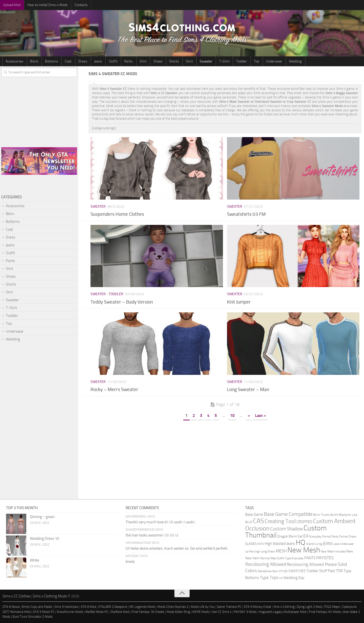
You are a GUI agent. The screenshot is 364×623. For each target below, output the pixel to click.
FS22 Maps (332, 607)
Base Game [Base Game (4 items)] (254, 515)
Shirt (131, 61)
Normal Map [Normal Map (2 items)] (268, 558)
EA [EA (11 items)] (306, 536)
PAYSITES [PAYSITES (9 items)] (325, 558)
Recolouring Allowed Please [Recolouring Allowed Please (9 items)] (312, 564)
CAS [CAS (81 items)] (258, 521)
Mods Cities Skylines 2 (173, 607)
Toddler (221, 61)
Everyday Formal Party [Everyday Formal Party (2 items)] (324, 536)
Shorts (159, 61)
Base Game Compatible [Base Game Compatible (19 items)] (288, 514)
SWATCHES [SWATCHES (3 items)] (297, 571)
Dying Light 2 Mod (309, 607)
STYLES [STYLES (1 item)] (283, 571)
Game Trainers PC (229, 607)
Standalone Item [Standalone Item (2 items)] (268, 571)
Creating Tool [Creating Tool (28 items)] (280, 521)
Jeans (90, 61)
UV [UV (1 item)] (281, 578)
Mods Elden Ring (178, 612)
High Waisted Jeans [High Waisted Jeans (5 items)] (280, 544)
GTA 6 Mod (88, 607)
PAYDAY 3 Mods (245, 612)
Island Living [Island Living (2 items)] (314, 544)
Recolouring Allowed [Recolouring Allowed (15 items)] (266, 564)
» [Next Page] (249, 415)
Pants (118, 61)
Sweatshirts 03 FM (246, 214)
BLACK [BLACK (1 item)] (334, 515)
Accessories (14, 61)
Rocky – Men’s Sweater (114, 390)
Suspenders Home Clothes (117, 214)
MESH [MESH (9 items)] (281, 551)
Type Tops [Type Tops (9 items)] (269, 577)
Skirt (173, 61)
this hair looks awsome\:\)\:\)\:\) (152, 535)
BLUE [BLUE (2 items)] (249, 522)
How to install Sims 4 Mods (45, 5)
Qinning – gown (42, 517)
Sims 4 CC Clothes (17, 596)
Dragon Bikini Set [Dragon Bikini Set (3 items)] (290, 536)
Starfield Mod (120, 612)
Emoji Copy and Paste (37, 607)
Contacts (78, 5)
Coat (63, 61)
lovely (130, 562)
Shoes (144, 61)
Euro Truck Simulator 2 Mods (33, 617)
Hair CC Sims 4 (222, 612)
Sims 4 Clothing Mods (50, 596)
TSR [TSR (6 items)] (339, 571)
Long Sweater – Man (248, 390)
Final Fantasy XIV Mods (325, 612)
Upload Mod (11, 5)
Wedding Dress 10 (44, 539)
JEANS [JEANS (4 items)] (328, 544)
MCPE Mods (201, 612)
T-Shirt (205, 61)
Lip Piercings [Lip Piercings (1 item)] (253, 552)
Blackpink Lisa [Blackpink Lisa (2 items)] (348, 515)
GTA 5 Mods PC (44, 612)
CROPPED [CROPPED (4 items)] (304, 522)
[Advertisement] (225, 459)
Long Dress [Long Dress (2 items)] (268, 551)
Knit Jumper (239, 302)
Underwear (250, 61)
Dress (76, 61)
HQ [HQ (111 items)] (301, 542)
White (35, 560)
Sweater (188, 61)
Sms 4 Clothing (284, 607)
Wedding (270, 61)
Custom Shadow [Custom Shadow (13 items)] (287, 529)
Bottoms (48, 61)
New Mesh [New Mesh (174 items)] (304, 550)
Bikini (32, 61)
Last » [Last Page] (260, 415)
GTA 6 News (11, 607)
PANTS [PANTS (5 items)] (310, 558)
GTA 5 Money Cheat (257, 607)
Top (234, 61)
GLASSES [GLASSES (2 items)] (251, 544)
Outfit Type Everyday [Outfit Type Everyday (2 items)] (290, 558)
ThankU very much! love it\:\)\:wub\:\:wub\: (161, 522)
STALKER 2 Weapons (113, 607)
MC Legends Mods (142, 607)
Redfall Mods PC (97, 612)
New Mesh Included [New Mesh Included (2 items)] (333, 551)
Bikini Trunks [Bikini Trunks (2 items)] (321, 515)
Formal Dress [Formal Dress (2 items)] (348, 536)
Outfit (104, 61)
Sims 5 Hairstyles (66, 607)
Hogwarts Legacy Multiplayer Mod (283, 612)
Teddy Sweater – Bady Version (122, 302)
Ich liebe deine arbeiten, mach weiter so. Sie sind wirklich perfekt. (177, 548)
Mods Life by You (203, 607)
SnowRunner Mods (70, 612)
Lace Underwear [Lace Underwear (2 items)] (344, 544)
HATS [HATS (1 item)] (261, 544)
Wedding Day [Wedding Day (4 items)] (294, 578)
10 (232, 415)
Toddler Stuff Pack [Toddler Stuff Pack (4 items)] (321, 571)
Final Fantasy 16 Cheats (148, 612)
